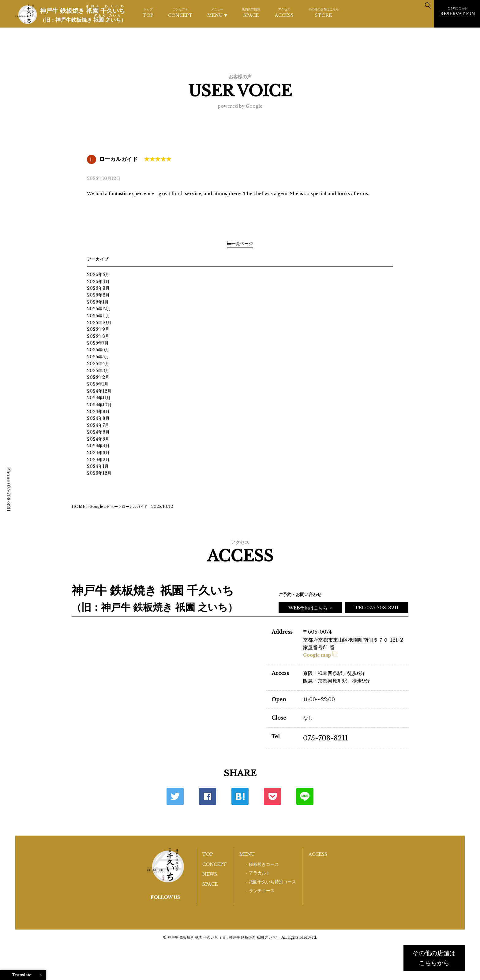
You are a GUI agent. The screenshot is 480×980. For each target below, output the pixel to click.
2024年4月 (98, 446)
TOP (148, 13)
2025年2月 (98, 377)
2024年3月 (98, 453)
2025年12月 (99, 309)
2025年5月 (98, 357)
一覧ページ (240, 244)
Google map (320, 655)
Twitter (175, 796)
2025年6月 (98, 350)
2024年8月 (98, 418)
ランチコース (262, 891)
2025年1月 (98, 384)
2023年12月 (99, 473)
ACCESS (284, 13)
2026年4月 (98, 281)
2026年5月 (98, 274)
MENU (217, 13)
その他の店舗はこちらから (434, 958)
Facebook (208, 796)
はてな (240, 796)
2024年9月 (98, 412)
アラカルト (260, 873)
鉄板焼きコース (264, 864)
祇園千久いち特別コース (272, 882)
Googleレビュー (104, 507)
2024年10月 (99, 405)
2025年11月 (99, 316)
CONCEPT (180, 13)
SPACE (251, 13)
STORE (324, 13)
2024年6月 (98, 432)
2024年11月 (99, 398)
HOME (79, 507)
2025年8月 (98, 336)
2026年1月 (98, 302)
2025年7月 (98, 343)
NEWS (210, 874)
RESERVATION (458, 11)
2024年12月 (99, 391)
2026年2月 (98, 295)
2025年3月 (98, 371)
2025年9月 (98, 329)
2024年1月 (98, 466)
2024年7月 (98, 425)
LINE (305, 796)
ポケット (272, 796)
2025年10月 (99, 322)
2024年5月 (98, 439)
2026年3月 (98, 288)
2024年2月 (98, 460)
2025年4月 (98, 363)
